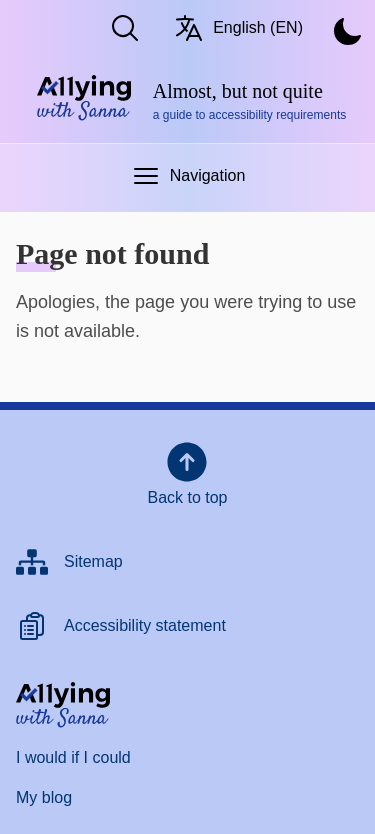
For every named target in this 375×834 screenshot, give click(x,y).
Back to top (187, 472)
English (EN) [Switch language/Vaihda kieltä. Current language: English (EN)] (238, 28)
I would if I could (73, 757)
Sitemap (93, 561)
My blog (44, 797)
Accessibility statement (145, 625)
